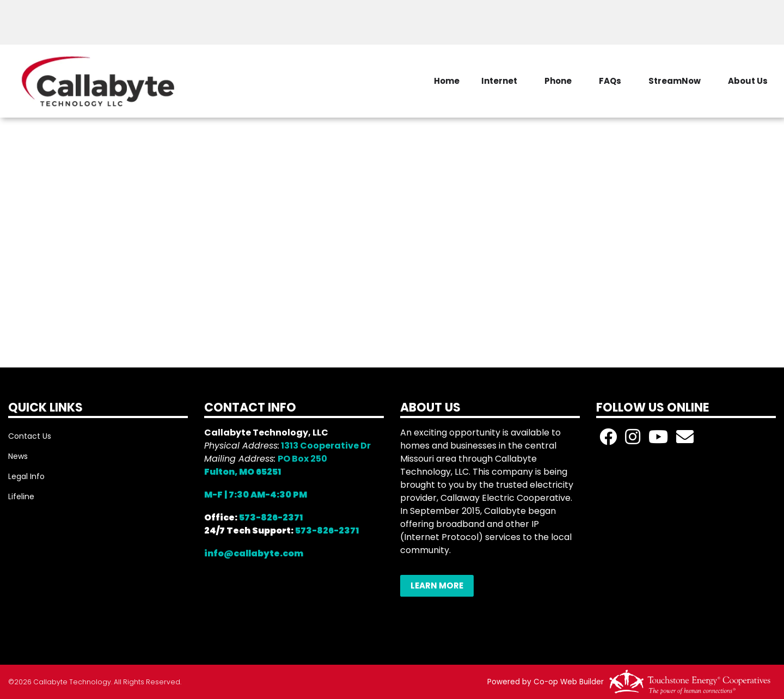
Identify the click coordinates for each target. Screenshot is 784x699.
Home (447, 81)
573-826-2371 (271, 517)
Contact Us (30, 436)
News (18, 456)
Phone (558, 81)
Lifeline (21, 496)
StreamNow (675, 81)
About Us (748, 81)
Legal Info (26, 476)
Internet (499, 81)
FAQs (610, 81)
